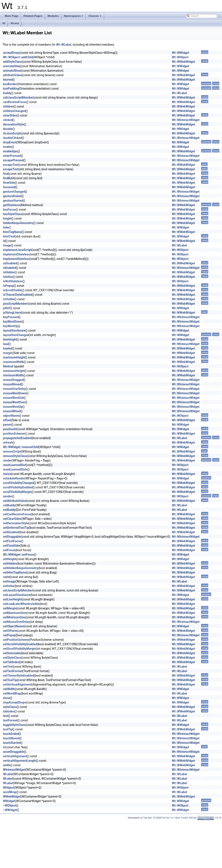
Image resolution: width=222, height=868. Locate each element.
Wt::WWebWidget (183, 62)
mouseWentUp (13, 407)
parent (7, 425)
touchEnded (11, 734)
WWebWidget (12, 797)
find (6, 174)
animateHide (11, 66)
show (6, 698)
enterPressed (12, 156)
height (7, 218)
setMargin (10, 608)
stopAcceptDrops (15, 702)
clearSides (10, 115)
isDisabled (10, 263)
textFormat (10, 720)
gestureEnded (12, 196)
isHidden (9, 272)
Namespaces (74, 17)
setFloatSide (11, 546)
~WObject (10, 805)
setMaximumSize (15, 613)
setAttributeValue (15, 501)
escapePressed (13, 160)
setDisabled (11, 532)
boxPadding (11, 89)
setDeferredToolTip (16, 528)
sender (8, 496)
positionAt (10, 429)
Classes (95, 17)
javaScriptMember (15, 304)
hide (6, 227)
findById (9, 178)
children (8, 106)
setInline (9, 586)
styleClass (10, 707)
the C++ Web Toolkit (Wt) (180, 818)
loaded (7, 348)
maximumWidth (14, 362)
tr (4, 747)
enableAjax (10, 151)
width (7, 765)
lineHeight (10, 339)
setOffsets (10, 631)
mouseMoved (12, 384)
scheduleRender (14, 478)
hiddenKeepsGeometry (18, 223)
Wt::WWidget (180, 53)
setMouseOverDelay (16, 622)
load (6, 344)
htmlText (9, 236)
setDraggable (12, 537)
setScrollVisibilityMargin (19, 649)
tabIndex (9, 711)
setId (6, 577)
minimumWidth (13, 375)
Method (8, 366)
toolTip (8, 729)
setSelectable (12, 653)
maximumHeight (14, 357)
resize (7, 474)
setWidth (9, 689)
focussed (9, 187)
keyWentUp (11, 326)
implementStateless (16, 254)
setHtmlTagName (15, 572)
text (6, 716)
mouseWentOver (14, 402)
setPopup (9, 635)
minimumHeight (14, 371)
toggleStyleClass (14, 725)
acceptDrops (11, 53)
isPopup (8, 286)
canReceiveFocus (15, 102)
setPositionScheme (16, 640)
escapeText (11, 165)
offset (7, 420)
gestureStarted (13, 201)
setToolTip (10, 680)
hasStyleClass (12, 214)
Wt (4, 23)
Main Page (11, 16)
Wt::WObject (180, 57)
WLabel (15, 23)
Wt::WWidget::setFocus (19, 555)
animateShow (12, 71)
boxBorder (10, 84)
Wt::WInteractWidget (186, 120)
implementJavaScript (17, 250)
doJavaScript (12, 133)
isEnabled (9, 268)
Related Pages (33, 16)
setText (8, 667)
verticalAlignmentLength (19, 761)
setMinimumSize (14, 617)
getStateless (11, 205)
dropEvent (10, 142)
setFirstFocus (12, 541)
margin (8, 353)
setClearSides (12, 519)
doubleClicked (12, 138)
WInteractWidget (14, 770)
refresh (8, 443)
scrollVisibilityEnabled (18, 487)
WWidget (9, 801)
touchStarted (12, 743)
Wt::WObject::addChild (18, 57)
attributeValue (12, 75)
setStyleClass (12, 658)
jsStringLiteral (12, 313)
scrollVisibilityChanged (18, 483)
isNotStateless (13, 281)
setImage (9, 581)
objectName (11, 416)
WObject (9, 788)
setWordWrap (12, 693)
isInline (8, 277)
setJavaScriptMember (18, 590)
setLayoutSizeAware (17, 595)
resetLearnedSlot (14, 465)
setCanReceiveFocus (17, 514)
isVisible (9, 299)
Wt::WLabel (64, 45)
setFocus (9, 550)
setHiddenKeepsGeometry (21, 568)
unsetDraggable (14, 752)
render (7, 460)
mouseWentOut (13, 398)
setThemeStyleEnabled (18, 676)
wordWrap (10, 792)
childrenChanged (14, 111)
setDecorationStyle (16, 523)
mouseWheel (12, 411)
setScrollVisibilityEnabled (20, 644)
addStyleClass (13, 62)
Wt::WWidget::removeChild (21, 447)
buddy (7, 93)
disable (8, 129)
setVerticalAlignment (17, 684)
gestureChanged (14, 192)
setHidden (10, 564)
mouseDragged (13, 380)
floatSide (9, 183)
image (7, 245)
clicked (8, 120)
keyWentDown (12, 322)
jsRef (6, 308)
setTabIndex (11, 662)
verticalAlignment (15, 756)
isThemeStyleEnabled (18, 295)
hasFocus (9, 210)
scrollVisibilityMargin (17, 492)
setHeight (9, 559)
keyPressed (11, 317)
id (4, 241)
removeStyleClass (15, 456)
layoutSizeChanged (16, 335)
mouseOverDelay (14, 389)
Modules (53, 16)
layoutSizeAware (14, 331)
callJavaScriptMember (18, 98)
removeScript (12, 451)
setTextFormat (13, 671)
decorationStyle (14, 124)
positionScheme (14, 434)
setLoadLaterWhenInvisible (21, 604)
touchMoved (11, 738)
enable (7, 147)
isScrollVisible (13, 290)
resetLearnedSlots (15, 469)
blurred (8, 80)
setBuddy (9, 505)
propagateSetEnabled (17, 438)
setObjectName (13, 626)
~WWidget (10, 810)
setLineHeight (12, 599)
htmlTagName (12, 232)
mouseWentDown (15, 393)
